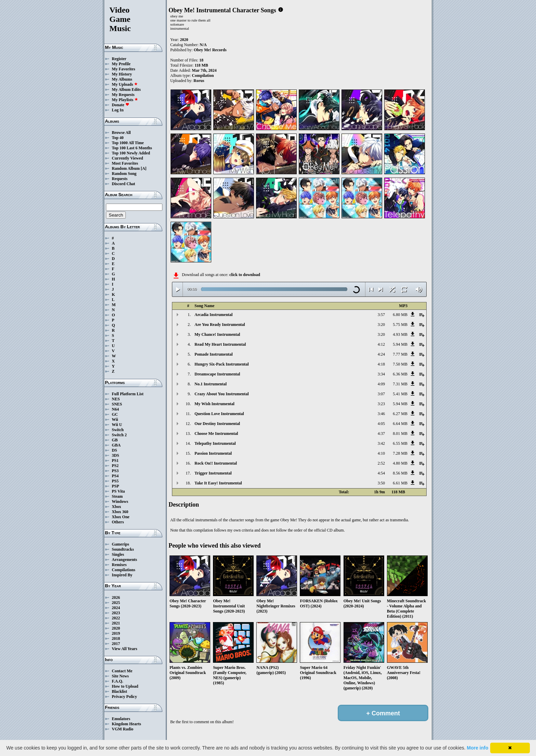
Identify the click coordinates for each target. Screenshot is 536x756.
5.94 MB (400, 344)
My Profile (121, 64)
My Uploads (125, 84)
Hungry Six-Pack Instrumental (222, 364)
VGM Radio (123, 729)
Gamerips (120, 544)
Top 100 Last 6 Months (132, 148)
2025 (116, 603)
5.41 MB (400, 394)
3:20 (381, 325)
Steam (117, 496)
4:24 (381, 354)
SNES (117, 404)
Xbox (116, 507)
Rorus (199, 81)
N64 (115, 409)
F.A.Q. (117, 681)
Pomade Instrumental (214, 354)
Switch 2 (119, 435)
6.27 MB (400, 414)
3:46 (381, 414)
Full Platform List (128, 394)
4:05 (381, 424)
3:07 (381, 394)
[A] (144, 168)
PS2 (115, 466)
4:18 (381, 364)
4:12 (381, 344)
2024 (116, 608)
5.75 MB (400, 325)
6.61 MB (400, 483)
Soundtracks (123, 549)
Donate (120, 105)
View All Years (124, 649)
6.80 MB (400, 315)
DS (114, 450)
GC (115, 414)
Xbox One (121, 517)
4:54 (381, 473)
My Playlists (125, 100)
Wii (115, 420)
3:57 (381, 315)
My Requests (123, 95)
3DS (115, 455)
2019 (116, 633)
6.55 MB (400, 443)
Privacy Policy (124, 697)
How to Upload (125, 686)
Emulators (121, 719)
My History (122, 74)
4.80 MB (400, 463)
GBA (116, 445)
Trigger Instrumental (213, 473)
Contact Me (122, 671)
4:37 (381, 434)
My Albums (122, 79)
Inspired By (122, 575)
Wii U (117, 425)
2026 (116, 597)
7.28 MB (400, 453)
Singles (118, 554)
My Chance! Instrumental (217, 334)
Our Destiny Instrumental (217, 424)
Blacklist (119, 691)
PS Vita (118, 491)
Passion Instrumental (213, 453)
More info (478, 748)
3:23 (381, 404)
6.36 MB (400, 374)
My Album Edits (126, 90)
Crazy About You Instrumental (222, 394)
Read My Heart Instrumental (220, 344)
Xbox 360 (120, 512)
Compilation (203, 75)
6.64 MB (400, 424)
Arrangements (124, 560)
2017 (116, 644)
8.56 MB (400, 473)
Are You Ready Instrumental (220, 325)
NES (116, 399)
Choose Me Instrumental (216, 434)
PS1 (115, 461)
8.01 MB (400, 434)
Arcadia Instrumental (213, 315)
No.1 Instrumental (211, 384)
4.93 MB (400, 334)
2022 (116, 618)
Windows (120, 501)
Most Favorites (125, 163)
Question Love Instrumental (219, 414)
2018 (116, 638)
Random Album (126, 168)
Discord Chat (123, 184)
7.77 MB (400, 354)
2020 (116, 628)
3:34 (381, 374)
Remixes (119, 565)
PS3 (115, 471)
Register (119, 59)
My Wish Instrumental (215, 404)
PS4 (115, 476)
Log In (118, 110)
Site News (120, 676)
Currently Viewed (127, 158)
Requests (120, 179)
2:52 (381, 463)
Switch (118, 430)
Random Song (124, 174)
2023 (116, 613)
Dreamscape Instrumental (217, 374)
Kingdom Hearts (126, 724)
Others (118, 522)
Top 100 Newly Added (131, 153)
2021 (116, 623)
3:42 (381, 443)
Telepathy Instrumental (215, 443)
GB (115, 440)
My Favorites (123, 69)
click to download (245, 275)
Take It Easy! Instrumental (218, 483)
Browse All (121, 133)
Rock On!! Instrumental (216, 463)
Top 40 (118, 138)
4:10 (381, 453)
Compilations (124, 570)
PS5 (115, 481)
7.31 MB (400, 384)
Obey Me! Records (210, 50)
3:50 (381, 483)
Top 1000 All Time (128, 143)
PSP (115, 486)
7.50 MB (400, 364)
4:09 (381, 384)
